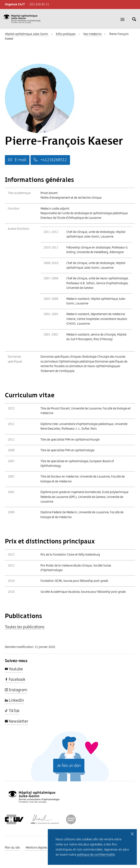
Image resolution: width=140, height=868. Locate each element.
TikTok (12, 711)
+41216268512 (50, 160)
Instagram (16, 690)
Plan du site (12, 848)
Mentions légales (36, 848)
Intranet (99, 848)
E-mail (17, 160)
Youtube (14, 669)
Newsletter (17, 721)
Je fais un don (69, 766)
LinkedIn (14, 700)
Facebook (15, 679)
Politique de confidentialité (70, 848)
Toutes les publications (25, 627)
